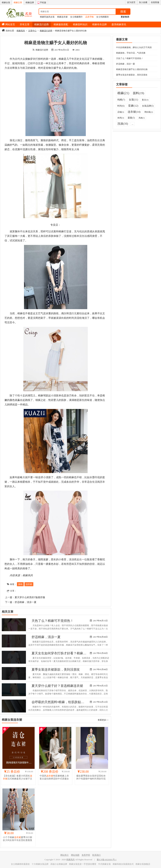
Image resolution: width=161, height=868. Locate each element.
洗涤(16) (123, 124)
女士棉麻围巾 (76, 17)
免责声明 (86, 855)
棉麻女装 (6, 2)
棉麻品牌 (30, 2)
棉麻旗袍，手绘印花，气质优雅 (131, 53)
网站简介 (65, 855)
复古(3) (145, 100)
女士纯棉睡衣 (103, 17)
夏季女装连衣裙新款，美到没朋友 (56, 669)
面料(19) (138, 93)
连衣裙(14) (134, 112)
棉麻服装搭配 (61, 24)
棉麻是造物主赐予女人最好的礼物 (132, 69)
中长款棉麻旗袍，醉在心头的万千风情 (134, 47)
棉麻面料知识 (80, 24)
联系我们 (96, 855)
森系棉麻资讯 (119, 24)
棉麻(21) (123, 93)
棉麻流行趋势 (42, 24)
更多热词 (125, 17)
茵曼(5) (131, 118)
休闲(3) (121, 118)
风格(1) (142, 118)
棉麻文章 (18, 2)
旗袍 (20, 584)
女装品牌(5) (148, 106)
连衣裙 (29, 584)
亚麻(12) (133, 106)
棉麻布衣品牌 (99, 24)
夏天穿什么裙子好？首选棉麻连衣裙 (57, 686)
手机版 (42, 2)
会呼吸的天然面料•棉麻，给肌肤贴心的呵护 (63, 702)
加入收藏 (143, 2)
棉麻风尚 (21, 31)
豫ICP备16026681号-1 (107, 860)
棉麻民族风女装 (47, 17)
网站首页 (10, 24)
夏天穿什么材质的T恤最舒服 (30, 597)
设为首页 (131, 2)
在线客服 (155, 2)
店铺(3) (121, 112)
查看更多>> (103, 720)
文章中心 (32, 31)
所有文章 (25, 24)
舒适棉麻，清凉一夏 (26, 602)
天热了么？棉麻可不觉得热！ (52, 621)
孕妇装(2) (149, 112)
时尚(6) (121, 106)
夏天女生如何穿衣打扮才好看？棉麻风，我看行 (65, 653)
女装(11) (133, 100)
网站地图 (75, 855)
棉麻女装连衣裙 (12, 720)
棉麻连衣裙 (62, 17)
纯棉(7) (121, 100)
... (133, 124)
